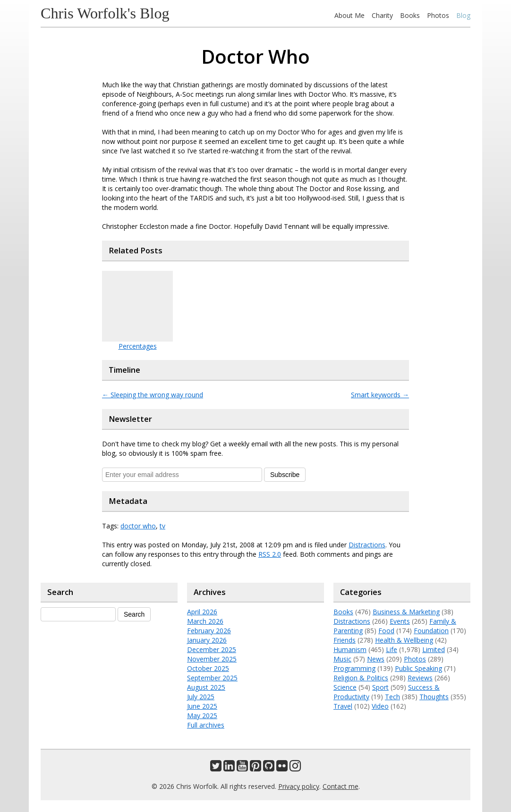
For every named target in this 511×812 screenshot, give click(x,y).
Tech (392, 697)
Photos (438, 15)
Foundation (431, 631)
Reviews (420, 678)
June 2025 (202, 706)
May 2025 (202, 716)
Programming (354, 668)
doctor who (138, 526)
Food (386, 631)
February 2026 (209, 631)
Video (380, 706)
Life (392, 649)
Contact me (341, 786)
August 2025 (206, 687)
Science (345, 687)
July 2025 (201, 697)
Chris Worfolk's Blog (105, 13)
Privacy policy (299, 786)
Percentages (138, 346)
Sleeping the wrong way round (153, 395)
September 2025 (212, 678)
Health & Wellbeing (404, 640)
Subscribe (285, 475)
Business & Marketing (406, 612)
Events (400, 621)
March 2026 (205, 621)
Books (410, 15)
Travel (343, 706)
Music (342, 659)
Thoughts (434, 697)
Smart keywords (380, 395)
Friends (345, 640)
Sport (380, 687)
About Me (349, 15)
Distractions (367, 545)
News (376, 659)
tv (162, 526)
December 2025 (212, 649)
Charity (382, 15)
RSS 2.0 (270, 554)
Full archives (206, 725)
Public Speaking (418, 668)
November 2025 (212, 659)
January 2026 (207, 640)
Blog (463, 15)
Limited (434, 649)
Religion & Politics (361, 678)
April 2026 (202, 612)
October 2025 (208, 668)
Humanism (350, 649)
